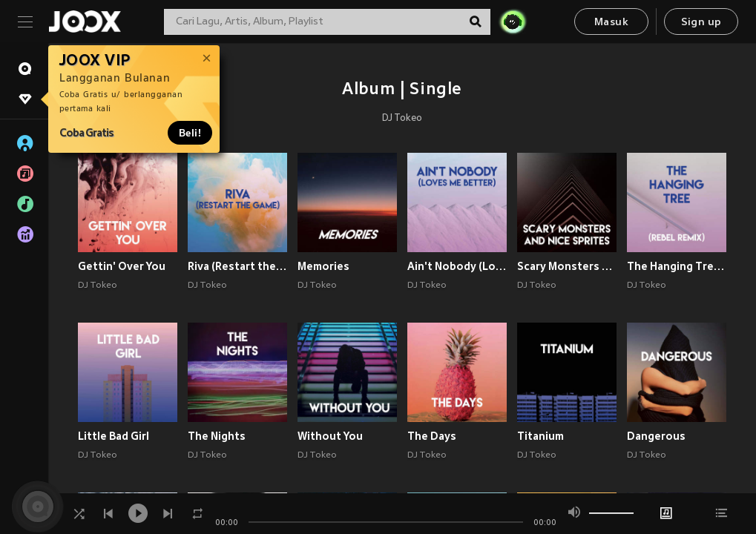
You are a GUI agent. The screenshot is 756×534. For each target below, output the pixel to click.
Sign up (701, 23)
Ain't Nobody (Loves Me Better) (457, 266)
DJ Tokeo (402, 119)
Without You (330, 436)
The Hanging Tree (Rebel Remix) (677, 266)
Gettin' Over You (122, 266)
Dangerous (656, 436)
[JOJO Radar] (513, 22)
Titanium (540, 436)
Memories (323, 266)
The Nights (217, 436)
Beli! (190, 133)
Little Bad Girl (114, 436)
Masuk (611, 23)
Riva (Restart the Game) (237, 266)
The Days (432, 436)
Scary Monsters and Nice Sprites (567, 266)
